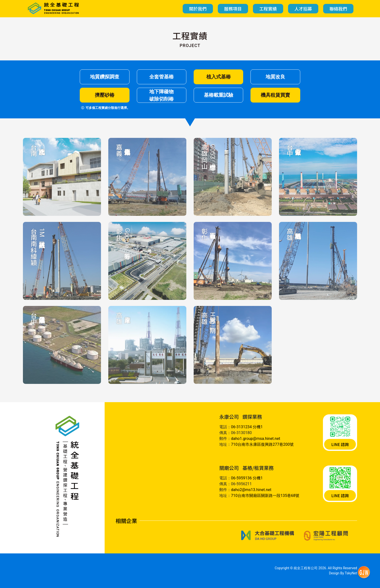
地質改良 (275, 77)
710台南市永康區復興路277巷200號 (262, 444)
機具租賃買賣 (275, 95)
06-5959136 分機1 (247, 478)
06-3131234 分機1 (247, 427)
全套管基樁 (161, 77)
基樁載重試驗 (219, 95)
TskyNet (351, 573)
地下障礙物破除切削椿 (161, 95)
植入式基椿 (219, 77)
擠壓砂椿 (105, 95)
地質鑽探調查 (105, 77)
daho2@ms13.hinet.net (251, 490)
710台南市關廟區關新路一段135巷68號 (265, 496)
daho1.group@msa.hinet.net (256, 439)
